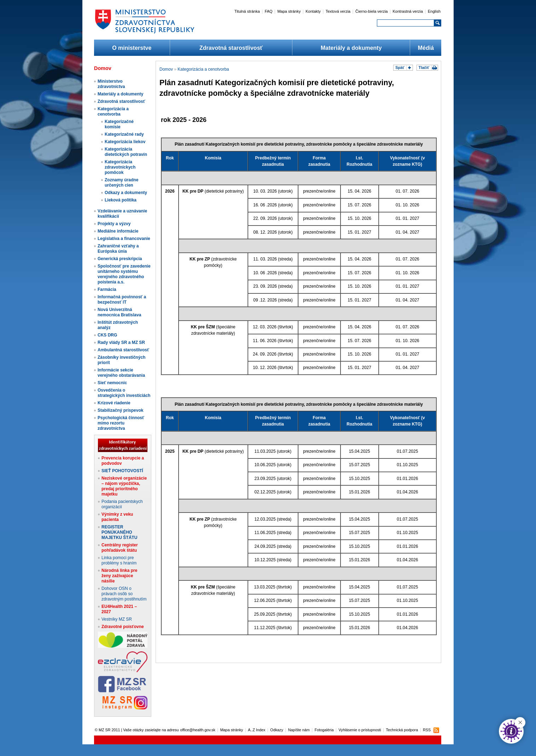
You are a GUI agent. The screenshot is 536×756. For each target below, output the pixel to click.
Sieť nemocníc (112, 383)
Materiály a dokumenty (351, 48)
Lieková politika (121, 200)
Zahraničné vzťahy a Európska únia (118, 249)
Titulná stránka (247, 11)
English (434, 11)
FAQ (269, 11)
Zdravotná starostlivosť (231, 48)
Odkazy (277, 730)
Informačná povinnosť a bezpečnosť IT (122, 300)
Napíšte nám (299, 730)
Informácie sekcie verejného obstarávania (121, 373)
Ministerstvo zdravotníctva (111, 84)
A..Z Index (257, 730)
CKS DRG (107, 335)
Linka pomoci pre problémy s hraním (119, 560)
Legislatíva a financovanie (124, 239)
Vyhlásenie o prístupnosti (360, 730)
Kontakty (313, 11)
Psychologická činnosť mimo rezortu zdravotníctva (121, 423)
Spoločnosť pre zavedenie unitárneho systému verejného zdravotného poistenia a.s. (124, 274)
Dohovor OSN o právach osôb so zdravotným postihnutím (124, 594)
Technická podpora (402, 730)
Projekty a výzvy (114, 224)
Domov (166, 69)
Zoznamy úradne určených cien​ (121, 183)
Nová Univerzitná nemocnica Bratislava (119, 312)
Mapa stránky (289, 11)
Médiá (426, 48)
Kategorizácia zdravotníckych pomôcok (120, 167)
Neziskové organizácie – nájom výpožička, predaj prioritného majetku (124, 486)
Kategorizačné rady (124, 134)
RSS (427, 730)
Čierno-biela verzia (372, 11)
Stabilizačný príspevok (120, 410)
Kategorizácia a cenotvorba (113, 112)
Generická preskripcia (120, 259)
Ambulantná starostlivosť (123, 350)
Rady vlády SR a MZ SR (121, 342)
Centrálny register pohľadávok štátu (120, 548)
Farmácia (107, 289)
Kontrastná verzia (408, 11)
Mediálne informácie (118, 231)
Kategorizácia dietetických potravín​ (126, 152)
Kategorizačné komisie (119, 124)
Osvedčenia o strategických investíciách (124, 393)
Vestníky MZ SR (117, 619)
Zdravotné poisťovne (123, 627)
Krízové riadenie (114, 403)
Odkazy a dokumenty (126, 193)
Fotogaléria (324, 730)
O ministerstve (132, 48)
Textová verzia (338, 11)
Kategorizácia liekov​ (125, 142)
